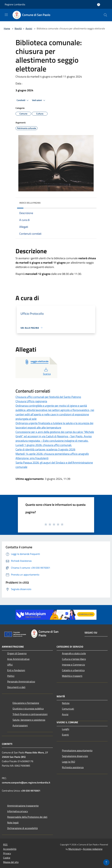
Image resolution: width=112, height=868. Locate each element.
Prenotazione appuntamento (77, 750)
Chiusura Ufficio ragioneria (31, 401)
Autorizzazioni (20, 725)
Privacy (7, 853)
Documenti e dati (16, 687)
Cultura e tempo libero (74, 659)
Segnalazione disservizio (75, 756)
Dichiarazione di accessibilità (22, 828)
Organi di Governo (17, 653)
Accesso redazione (93, 849)
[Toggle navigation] (6, 15)
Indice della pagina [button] (30, 203)
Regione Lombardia (15, 4)
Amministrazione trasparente (23, 806)
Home (7, 28)
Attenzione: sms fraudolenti (32, 458)
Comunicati (68, 709)
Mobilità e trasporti (72, 676)
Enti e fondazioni (16, 670)
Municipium (75, 849)
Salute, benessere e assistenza (29, 720)
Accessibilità (10, 849)
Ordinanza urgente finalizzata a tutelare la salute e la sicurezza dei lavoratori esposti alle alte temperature (54, 425)
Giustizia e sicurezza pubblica (28, 709)
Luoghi (66, 729)
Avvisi (29, 28)
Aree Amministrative (18, 659)
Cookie (7, 858)
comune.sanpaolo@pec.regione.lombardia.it (26, 782)
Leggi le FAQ (69, 762)
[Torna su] (106, 862)
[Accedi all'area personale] (99, 5)
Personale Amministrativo (21, 681)
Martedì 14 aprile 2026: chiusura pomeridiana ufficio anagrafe (52, 454)
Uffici (10, 665)
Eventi (65, 735)
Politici (11, 676)
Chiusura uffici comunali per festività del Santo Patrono (48, 397)
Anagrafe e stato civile (74, 653)
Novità (18, 28)
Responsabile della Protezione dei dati (27, 817)
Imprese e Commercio (73, 665)
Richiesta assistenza (73, 767)
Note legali (13, 823)
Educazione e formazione (26, 703)
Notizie (66, 703)
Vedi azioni (39, 100)
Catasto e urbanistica (73, 670)
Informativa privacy (18, 811)
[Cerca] (105, 15)
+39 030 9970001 (31, 791)
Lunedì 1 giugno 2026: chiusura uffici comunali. (44, 445)
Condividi (23, 100)
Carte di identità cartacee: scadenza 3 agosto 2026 (45, 449)
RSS (5, 845)
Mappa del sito (11, 862)
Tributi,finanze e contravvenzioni (30, 714)
